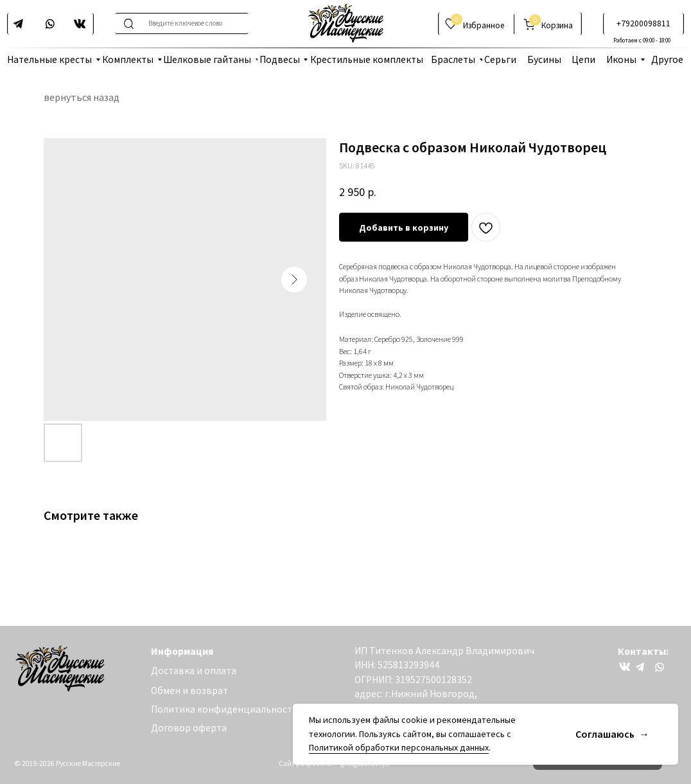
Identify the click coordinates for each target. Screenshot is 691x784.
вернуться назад (82, 97)
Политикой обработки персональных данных (399, 747)
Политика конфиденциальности (224, 709)
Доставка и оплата (194, 671)
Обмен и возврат (189, 690)
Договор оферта (189, 728)
